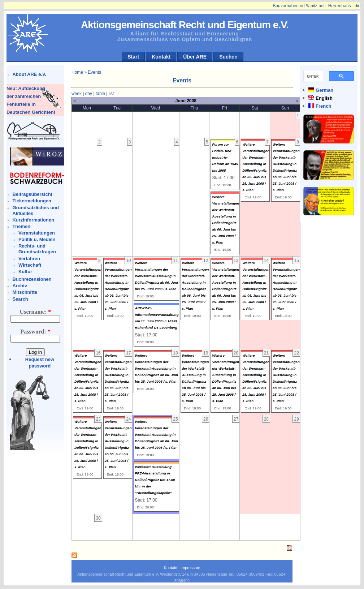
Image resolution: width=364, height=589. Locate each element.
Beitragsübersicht (32, 194)
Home (77, 72)
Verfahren (29, 259)
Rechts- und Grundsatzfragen (37, 249)
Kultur (25, 272)
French (323, 106)
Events (94, 72)
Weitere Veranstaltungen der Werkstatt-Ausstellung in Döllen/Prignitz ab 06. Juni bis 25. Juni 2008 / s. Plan (157, 276)
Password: (35, 332)
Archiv (19, 286)
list (111, 94)
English (324, 98)
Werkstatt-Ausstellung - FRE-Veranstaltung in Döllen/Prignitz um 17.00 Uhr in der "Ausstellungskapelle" (155, 480)
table (100, 94)
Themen (21, 226)
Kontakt (161, 57)
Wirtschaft (30, 265)
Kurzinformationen (33, 220)
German (324, 90)
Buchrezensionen (32, 279)
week (77, 94)
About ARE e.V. (29, 74)
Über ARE (195, 57)
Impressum (190, 568)
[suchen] (313, 76)
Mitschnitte (25, 292)
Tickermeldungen (32, 201)
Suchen (228, 57)
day (89, 94)
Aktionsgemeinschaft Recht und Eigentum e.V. (185, 25)
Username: (36, 312)
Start (133, 57)
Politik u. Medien (37, 239)
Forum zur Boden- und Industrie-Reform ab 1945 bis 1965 (225, 157)
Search (20, 299)
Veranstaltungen (37, 233)
